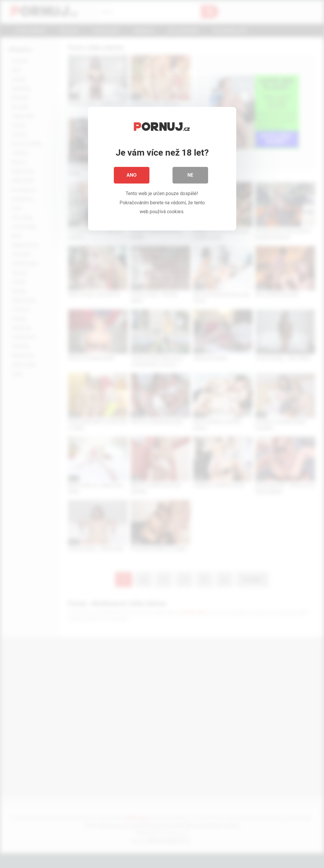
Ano (132, 175)
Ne (190, 175)
